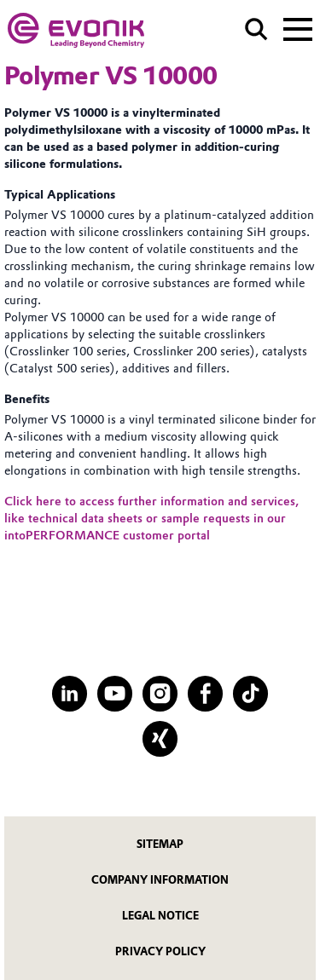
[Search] (256, 29)
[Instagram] (160, 693)
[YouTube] (115, 693)
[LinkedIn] (70, 693)
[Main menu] (298, 27)
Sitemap (160, 844)
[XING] (160, 738)
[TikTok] (250, 693)
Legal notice (160, 916)
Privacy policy (160, 951)
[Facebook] (205, 693)
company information (160, 880)
